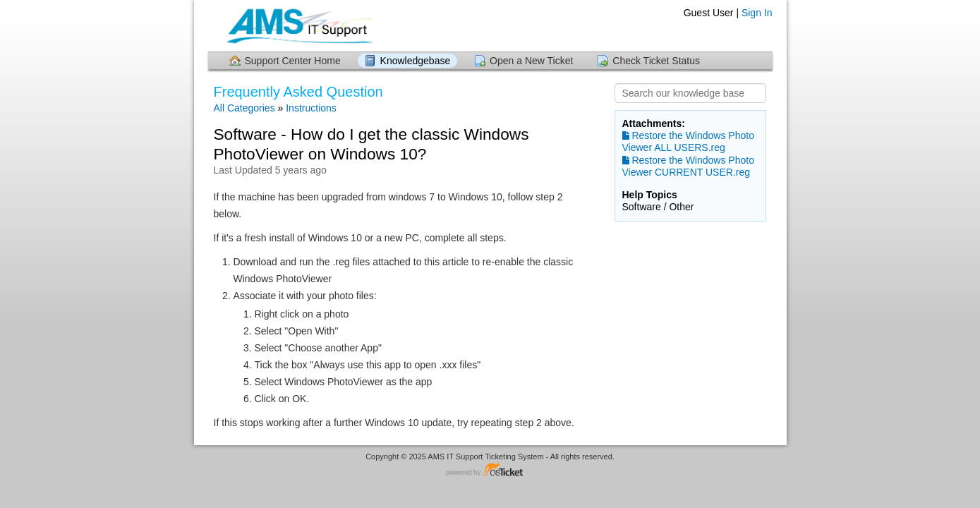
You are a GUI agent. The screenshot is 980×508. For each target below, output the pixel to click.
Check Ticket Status (656, 61)
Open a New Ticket (531, 61)
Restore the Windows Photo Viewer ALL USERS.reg (688, 141)
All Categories (244, 108)
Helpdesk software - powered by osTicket (490, 470)
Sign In (757, 13)
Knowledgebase (416, 61)
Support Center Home (293, 61)
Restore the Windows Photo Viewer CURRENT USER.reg (688, 166)
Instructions (311, 108)
